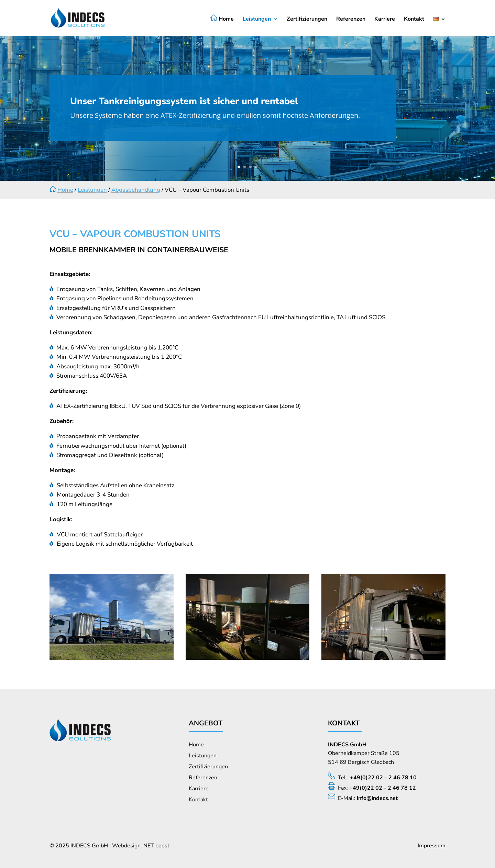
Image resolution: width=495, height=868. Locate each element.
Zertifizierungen (307, 20)
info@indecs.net (377, 798)
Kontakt (414, 20)
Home (222, 19)
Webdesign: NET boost (141, 846)
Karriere (385, 20)
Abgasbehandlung (136, 190)
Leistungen (257, 20)
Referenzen (351, 20)
